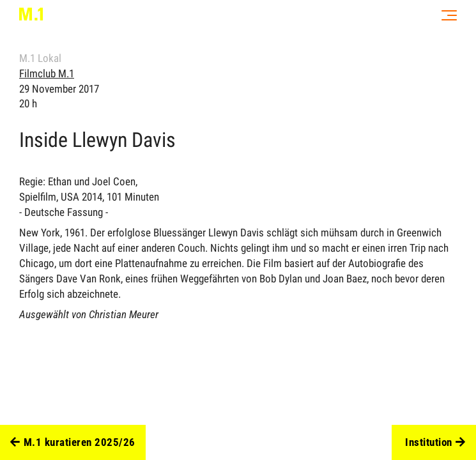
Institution (435, 443)
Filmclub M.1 (47, 73)
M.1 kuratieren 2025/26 (73, 443)
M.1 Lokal (40, 58)
